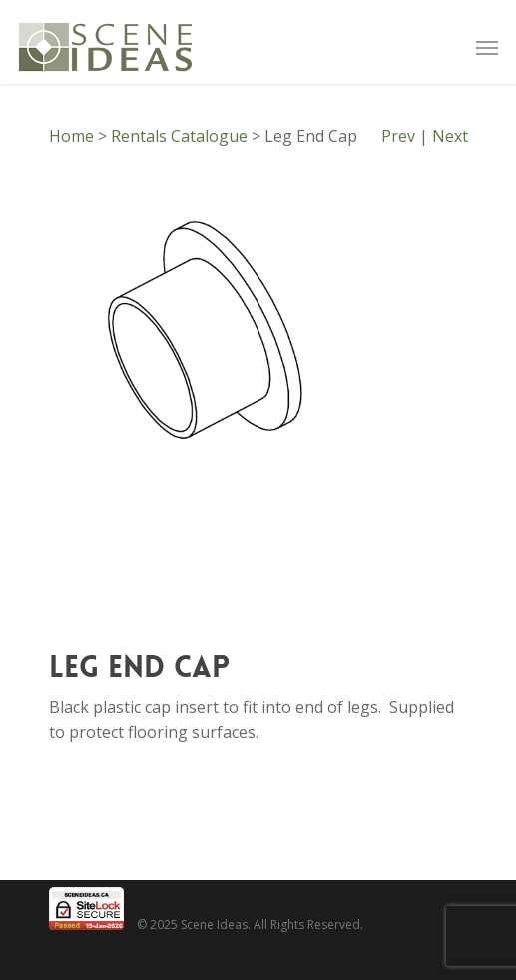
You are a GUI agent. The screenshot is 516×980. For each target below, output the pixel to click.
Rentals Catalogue (179, 136)
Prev (398, 136)
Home (71, 136)
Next (450, 136)
